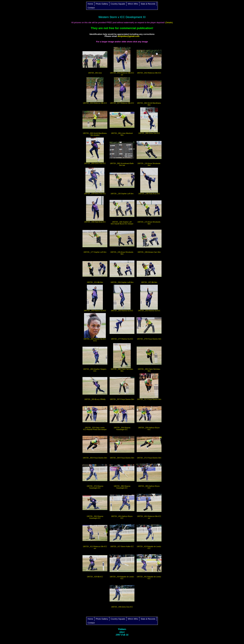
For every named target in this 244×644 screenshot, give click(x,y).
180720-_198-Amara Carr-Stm (149, 240)
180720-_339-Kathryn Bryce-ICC (149, 416)
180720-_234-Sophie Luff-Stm (122, 270)
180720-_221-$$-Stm (95, 270)
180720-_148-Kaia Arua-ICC (149, 181)
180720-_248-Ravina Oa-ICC (95, 298)
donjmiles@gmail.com (128, 36)
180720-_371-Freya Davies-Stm (149, 445)
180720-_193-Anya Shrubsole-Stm (122, 241)
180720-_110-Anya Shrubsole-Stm (149, 152)
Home (90, 4)
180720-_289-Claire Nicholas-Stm (149, 358)
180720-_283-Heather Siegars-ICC (95, 358)
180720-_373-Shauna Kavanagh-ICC (95, 475)
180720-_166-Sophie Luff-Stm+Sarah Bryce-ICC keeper (122, 210)
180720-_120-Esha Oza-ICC (95, 181)
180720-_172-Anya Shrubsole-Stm (149, 210)
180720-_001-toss (95, 60)
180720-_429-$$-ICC (95, 564)
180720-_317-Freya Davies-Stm (149, 387)
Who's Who (133, 4)
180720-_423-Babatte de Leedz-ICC (149, 535)
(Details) (169, 22)
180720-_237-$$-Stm (149, 270)
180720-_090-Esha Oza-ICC (95, 151)
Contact (91, 8)
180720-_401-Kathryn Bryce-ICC (122, 505)
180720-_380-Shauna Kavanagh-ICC (122, 475)
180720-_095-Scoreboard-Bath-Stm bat (122, 152)
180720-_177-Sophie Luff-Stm (95, 240)
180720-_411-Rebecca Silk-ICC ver (95, 535)
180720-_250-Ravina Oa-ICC (122, 298)
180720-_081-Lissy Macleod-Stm (122, 122)
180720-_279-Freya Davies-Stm (149, 326)
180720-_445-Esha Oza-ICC (122, 594)
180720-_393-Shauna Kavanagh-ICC (95, 505)
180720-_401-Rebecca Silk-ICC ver (149, 505)
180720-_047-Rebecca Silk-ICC (122, 91)
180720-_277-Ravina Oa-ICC (122, 326)
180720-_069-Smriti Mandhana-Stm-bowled (95, 122)
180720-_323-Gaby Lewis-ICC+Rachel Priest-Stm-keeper (95, 416)
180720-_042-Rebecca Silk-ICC (149, 60)
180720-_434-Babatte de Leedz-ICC (122, 565)
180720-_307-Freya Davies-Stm (122, 387)
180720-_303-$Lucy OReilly (95, 387)
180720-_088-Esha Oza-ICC (149, 121)
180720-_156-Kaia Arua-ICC (95, 209)
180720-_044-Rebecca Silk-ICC (95, 91)
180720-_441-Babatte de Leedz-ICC (149, 565)
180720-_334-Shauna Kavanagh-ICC (122, 416)
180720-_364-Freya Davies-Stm (122, 445)
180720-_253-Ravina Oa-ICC (149, 298)
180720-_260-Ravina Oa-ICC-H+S (95, 327)
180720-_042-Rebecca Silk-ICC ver (122, 61)
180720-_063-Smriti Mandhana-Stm (149, 91)
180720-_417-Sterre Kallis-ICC (122, 534)
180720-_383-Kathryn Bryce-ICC (149, 475)
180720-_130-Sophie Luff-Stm (122, 181)
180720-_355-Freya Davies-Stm (95, 445)
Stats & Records (148, 4)
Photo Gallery (102, 4)
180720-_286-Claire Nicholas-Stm (122, 358)
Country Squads (118, 4)
